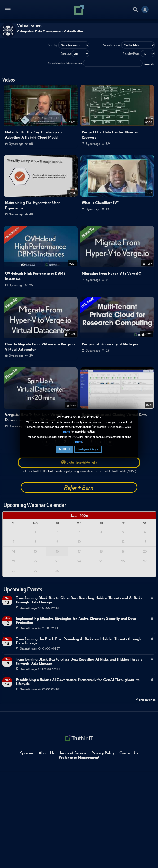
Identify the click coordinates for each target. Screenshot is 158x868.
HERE (67, 432)
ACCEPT (64, 449)
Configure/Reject (88, 449)
